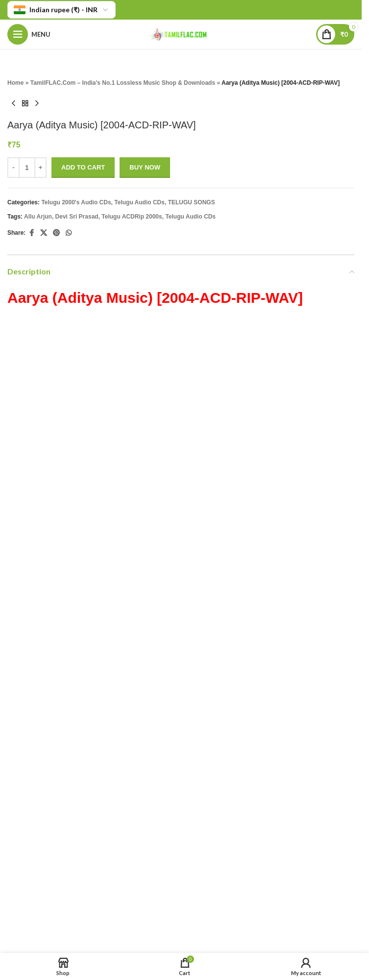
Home (15, 83)
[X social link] (44, 233)
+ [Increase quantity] (41, 167)
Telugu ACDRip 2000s (132, 217)
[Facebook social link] (31, 233)
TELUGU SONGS (192, 202)
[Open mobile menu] (29, 34)
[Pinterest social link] (56, 233)
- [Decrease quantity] (13, 167)
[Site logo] (181, 34)
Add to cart (83, 167)
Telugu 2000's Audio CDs (76, 202)
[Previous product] (13, 103)
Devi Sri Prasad (77, 217)
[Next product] (37, 103)
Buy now (145, 167)
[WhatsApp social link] (69, 233)
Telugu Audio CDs (139, 202)
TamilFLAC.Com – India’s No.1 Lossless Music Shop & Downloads (123, 83)
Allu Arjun (38, 217)
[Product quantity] (27, 168)
